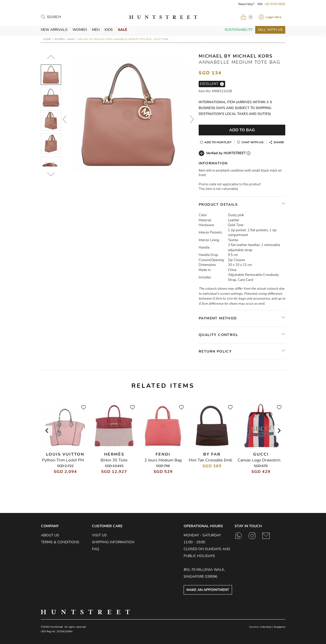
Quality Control (218, 335)
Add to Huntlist (218, 142)
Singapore (279, 627)
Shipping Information (113, 542)
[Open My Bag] (247, 17)
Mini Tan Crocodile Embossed (216, 460)
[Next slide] (279, 431)
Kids (109, 30)
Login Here (274, 17)
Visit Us (99, 535)
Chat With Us (253, 142)
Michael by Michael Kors (235, 56)
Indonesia (266, 627)
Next (192, 119)
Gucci (261, 454)
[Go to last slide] (47, 431)
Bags (71, 39)
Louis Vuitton (65, 454)
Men (96, 30)
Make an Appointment (208, 590)
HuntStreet (163, 17)
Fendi (163, 454)
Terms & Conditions (60, 542)
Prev (65, 119)
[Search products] (69, 17)
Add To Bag (242, 130)
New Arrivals (54, 30)
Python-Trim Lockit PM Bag (67, 460)
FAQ (96, 549)
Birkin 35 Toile (114, 460)
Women (80, 30)
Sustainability (239, 30)
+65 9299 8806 (275, 4)
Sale (123, 30)
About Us (50, 535)
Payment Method (218, 318)
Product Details (218, 205)
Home (47, 39)
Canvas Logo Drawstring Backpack (269, 460)
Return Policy (215, 351)
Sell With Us (270, 30)
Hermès (114, 454)
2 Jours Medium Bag (163, 460)
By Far (212, 454)
